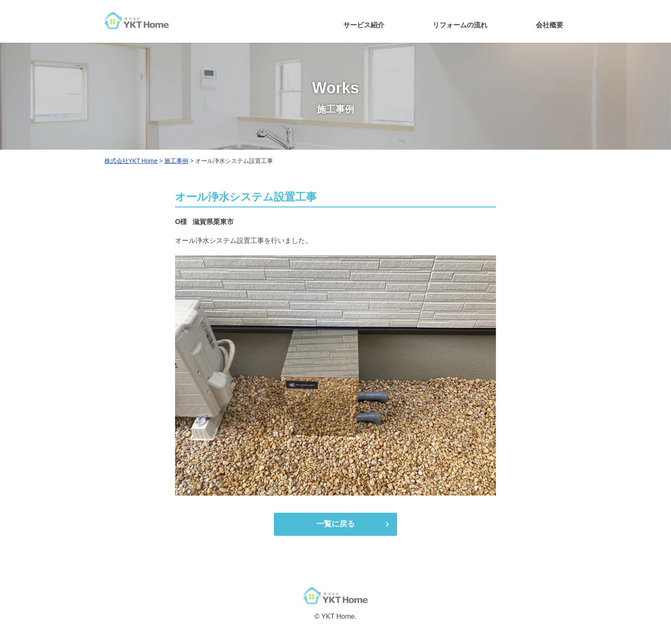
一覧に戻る (335, 524)
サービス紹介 (364, 25)
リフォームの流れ (460, 25)
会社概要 (549, 25)
